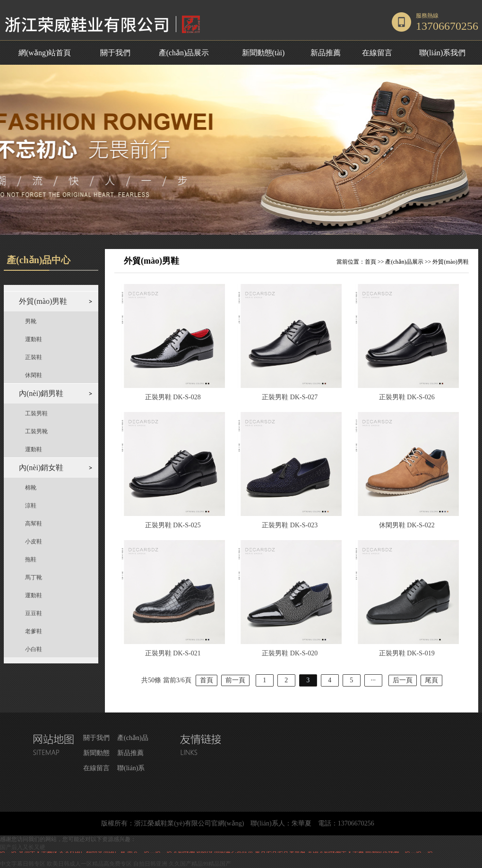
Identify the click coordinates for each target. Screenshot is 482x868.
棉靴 (31, 488)
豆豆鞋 (34, 613)
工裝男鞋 (36, 413)
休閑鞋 (34, 375)
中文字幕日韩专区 (23, 864)
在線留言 (377, 53)
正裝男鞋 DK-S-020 (290, 653)
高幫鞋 (34, 524)
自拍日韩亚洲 (150, 864)
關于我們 (115, 53)
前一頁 (235, 680)
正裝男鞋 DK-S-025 (173, 525)
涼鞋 (31, 506)
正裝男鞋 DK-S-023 (290, 525)
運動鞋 (34, 339)
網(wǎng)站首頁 (45, 53)
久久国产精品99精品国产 (200, 864)
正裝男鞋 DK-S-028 (173, 397)
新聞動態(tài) (263, 53)
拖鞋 (31, 559)
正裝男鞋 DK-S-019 (407, 653)
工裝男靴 (36, 431)
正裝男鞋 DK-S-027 (290, 397)
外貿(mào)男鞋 (451, 262)
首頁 (370, 262)
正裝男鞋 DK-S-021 (173, 653)
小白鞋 (34, 649)
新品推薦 (326, 53)
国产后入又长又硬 (23, 847)
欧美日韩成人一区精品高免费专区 (89, 864)
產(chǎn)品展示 (184, 53)
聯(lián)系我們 (443, 53)
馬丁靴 (34, 577)
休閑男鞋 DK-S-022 (407, 525)
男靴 (31, 321)
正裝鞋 (34, 357)
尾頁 (431, 680)
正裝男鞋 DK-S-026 (407, 397)
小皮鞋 (34, 541)
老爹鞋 (34, 631)
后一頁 (403, 680)
